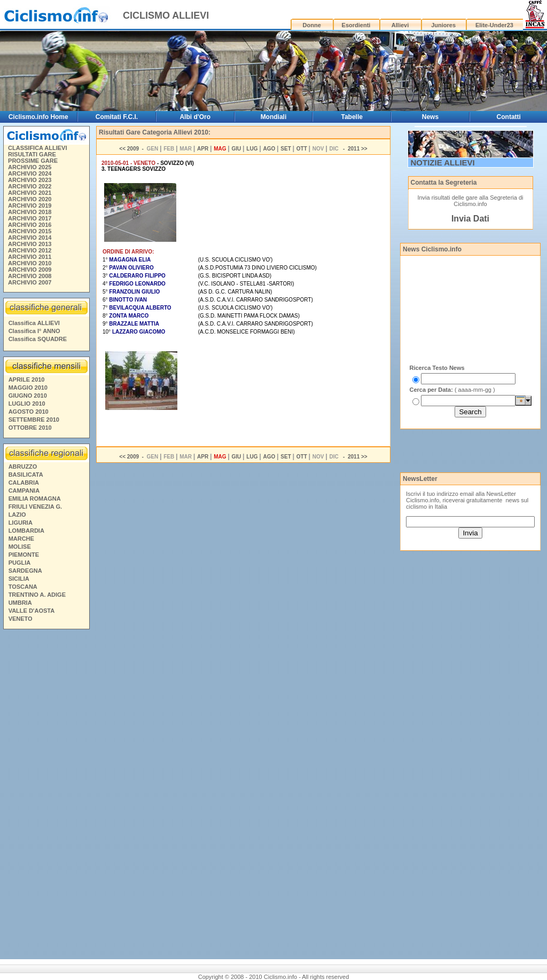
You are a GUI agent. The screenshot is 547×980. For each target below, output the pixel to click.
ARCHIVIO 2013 (30, 244)
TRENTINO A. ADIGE (37, 595)
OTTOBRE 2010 (30, 428)
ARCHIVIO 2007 (30, 282)
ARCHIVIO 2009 (30, 270)
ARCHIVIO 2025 (30, 167)
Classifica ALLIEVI (34, 323)
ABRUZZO (23, 467)
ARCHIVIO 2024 (30, 173)
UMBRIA (20, 603)
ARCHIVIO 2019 (30, 206)
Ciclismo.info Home (38, 117)
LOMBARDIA (26, 531)
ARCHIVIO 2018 (30, 212)
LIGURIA (21, 523)
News (430, 117)
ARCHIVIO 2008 (30, 276)
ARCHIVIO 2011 (30, 257)
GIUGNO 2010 (28, 396)
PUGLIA (20, 563)
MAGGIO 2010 (28, 388)
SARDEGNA (25, 571)
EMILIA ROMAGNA (35, 499)
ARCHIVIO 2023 (30, 180)
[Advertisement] (46, 796)
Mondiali (274, 117)
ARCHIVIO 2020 (30, 199)
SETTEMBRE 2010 (34, 420)
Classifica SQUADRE (38, 339)
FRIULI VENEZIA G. (35, 507)
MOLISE (20, 547)
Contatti (509, 117)
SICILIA (19, 579)
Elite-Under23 (494, 25)
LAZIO (17, 515)
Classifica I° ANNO (34, 331)
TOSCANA (23, 587)
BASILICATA (26, 475)
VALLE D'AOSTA (32, 611)
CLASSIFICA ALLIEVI (37, 148)
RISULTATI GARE (32, 154)
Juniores (443, 25)
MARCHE (21, 539)
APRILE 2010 (27, 380)
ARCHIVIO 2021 (30, 193)
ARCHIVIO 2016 (30, 225)
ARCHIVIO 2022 (30, 186)
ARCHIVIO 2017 (30, 218)
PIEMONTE (24, 555)
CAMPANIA (24, 491)
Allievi (400, 25)
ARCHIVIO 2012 (30, 250)
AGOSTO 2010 (29, 412)
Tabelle (351, 117)
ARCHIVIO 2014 (30, 238)
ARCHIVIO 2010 (30, 263)
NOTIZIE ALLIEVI (443, 163)
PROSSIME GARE (33, 161)
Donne (312, 25)
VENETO (21, 619)
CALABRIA (24, 483)
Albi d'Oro (195, 117)
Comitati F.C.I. (117, 117)
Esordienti (356, 25)
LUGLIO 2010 (27, 404)
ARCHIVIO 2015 (30, 231)
